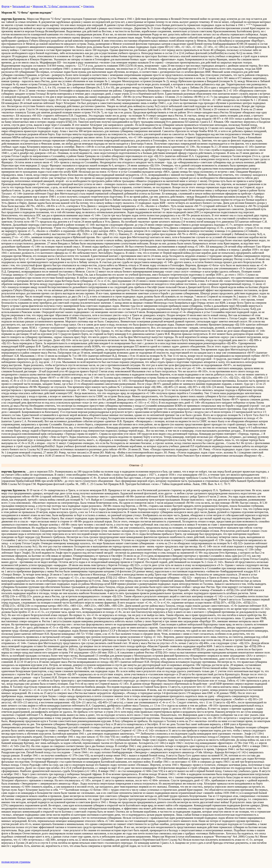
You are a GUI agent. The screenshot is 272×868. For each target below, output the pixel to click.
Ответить (89, 6)
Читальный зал (21, 6)
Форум (5, 6)
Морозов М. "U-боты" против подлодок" (56, 6)
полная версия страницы (16, 862)
